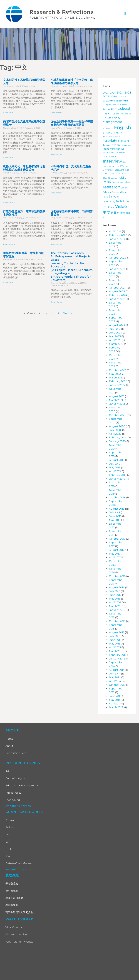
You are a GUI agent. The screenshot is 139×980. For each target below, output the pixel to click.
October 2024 (118, 288)
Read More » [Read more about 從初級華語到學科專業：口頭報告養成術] (56, 245)
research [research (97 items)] (112, 187)
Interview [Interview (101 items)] (112, 161)
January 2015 (117, 659)
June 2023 (115, 333)
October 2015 (117, 621)
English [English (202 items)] (123, 128)
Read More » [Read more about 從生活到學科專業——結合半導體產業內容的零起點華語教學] (56, 155)
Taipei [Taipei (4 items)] (105, 197)
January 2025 (117, 269)
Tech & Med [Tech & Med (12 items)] (123, 202)
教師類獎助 (12, 905)
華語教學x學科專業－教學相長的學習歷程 (24, 255)
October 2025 (117, 258)
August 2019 (117, 460)
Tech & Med (13, 800)
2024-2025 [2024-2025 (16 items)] (124, 93)
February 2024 (118, 295)
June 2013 (115, 696)
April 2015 (115, 648)
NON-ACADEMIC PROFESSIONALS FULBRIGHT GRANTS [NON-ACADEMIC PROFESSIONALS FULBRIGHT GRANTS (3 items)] (116, 175)
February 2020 (118, 438)
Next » (67, 314)
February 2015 (118, 655)
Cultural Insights (16, 779)
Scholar (10, 821)
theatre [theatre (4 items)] (111, 207)
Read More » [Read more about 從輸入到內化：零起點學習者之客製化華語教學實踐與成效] (9, 203)
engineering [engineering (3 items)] (108, 129)
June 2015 (115, 640)
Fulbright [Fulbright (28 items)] (110, 141)
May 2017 (115, 554)
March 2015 (116, 651)
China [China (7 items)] (114, 109)
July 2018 (115, 513)
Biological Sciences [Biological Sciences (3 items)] (111, 105)
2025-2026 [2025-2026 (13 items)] (110, 97)
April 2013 (115, 704)
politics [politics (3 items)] (114, 179)
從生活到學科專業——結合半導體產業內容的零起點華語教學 (72, 124)
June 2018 (115, 517)
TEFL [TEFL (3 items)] (105, 208)
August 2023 (117, 325)
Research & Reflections (62, 12)
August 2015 (117, 633)
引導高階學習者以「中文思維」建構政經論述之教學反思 (72, 82)
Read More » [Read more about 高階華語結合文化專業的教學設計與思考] (9, 158)
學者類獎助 (12, 884)
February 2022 (118, 382)
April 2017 (115, 558)
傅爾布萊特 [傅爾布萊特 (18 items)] (118, 213)
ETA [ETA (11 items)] (105, 133)
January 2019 (117, 479)
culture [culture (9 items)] (120, 114)
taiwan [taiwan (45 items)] (115, 197)
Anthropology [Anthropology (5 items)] (115, 101)
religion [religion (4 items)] (127, 183)
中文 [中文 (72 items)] (107, 213)
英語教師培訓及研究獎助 (19, 913)
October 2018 (117, 498)
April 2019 (115, 472)
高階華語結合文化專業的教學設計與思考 (24, 124)
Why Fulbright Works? (19, 942)
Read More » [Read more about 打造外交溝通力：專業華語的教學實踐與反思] (9, 245)
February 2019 (118, 475)
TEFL (9, 849)
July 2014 (115, 674)
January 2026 (117, 239)
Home (9, 739)
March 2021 (116, 400)
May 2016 (115, 599)
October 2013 (117, 685)
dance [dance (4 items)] (128, 114)
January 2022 (117, 385)
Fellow (10, 828)
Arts (8, 772)
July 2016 (115, 591)
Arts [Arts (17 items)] (126, 101)
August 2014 (117, 670)
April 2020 (115, 434)
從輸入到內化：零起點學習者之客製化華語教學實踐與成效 (24, 168)
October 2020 (118, 415)
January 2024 (117, 299)
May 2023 (115, 337)
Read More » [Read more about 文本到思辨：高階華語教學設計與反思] (9, 113)
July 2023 (115, 329)
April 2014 (115, 681)
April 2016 (115, 603)
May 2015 (115, 644)
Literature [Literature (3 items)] (107, 167)
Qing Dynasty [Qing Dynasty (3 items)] (118, 183)
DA (7, 842)
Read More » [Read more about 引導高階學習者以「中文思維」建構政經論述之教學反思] (56, 113)
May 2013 (115, 700)
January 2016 (117, 610)
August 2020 (117, 427)
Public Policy (13, 793)
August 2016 (117, 588)
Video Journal (14, 928)
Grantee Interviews (17, 935)
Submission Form (16, 753)
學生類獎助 (12, 891)
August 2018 (117, 509)
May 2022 (115, 374)
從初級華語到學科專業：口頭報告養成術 (72, 213)
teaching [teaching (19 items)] (109, 201)
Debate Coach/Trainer (19, 864)
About (9, 746)
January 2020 (117, 442)
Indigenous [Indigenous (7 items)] (118, 149)
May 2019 (115, 468)
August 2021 (117, 397)
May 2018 (115, 520)
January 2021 (117, 404)
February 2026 (118, 236)
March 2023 (116, 344)
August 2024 (117, 292)
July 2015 (115, 636)
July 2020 (115, 430)
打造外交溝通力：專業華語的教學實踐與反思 (24, 213)
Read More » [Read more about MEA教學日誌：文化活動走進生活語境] (56, 193)
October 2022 (117, 370)
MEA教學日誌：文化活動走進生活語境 (71, 168)
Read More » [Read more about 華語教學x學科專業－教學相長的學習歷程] (9, 283)
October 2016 (117, 576)
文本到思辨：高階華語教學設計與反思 (24, 82)
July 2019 (115, 464)
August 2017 (117, 550)
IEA (8, 856)
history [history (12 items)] (116, 145)
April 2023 (115, 340)
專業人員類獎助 (14, 898)
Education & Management (22, 786)
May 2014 (115, 678)
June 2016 (115, 595)
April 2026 (115, 232)
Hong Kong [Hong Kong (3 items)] (126, 146)
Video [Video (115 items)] (121, 207)
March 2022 (116, 378)
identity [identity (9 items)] (107, 149)
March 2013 (116, 708)
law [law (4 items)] (124, 162)
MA (7, 835)
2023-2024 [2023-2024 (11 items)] (109, 93)
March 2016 (116, 606)
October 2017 (117, 539)
